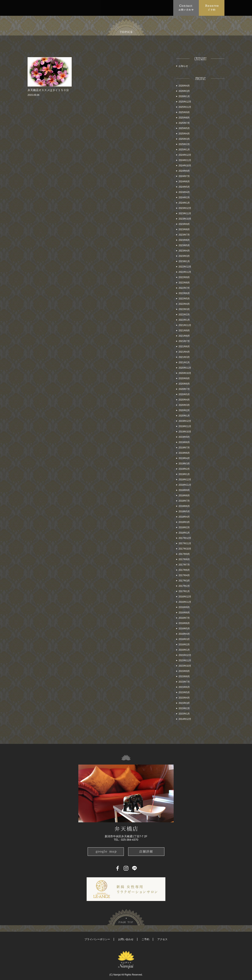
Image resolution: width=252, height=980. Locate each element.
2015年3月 (184, 703)
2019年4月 (184, 458)
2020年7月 (184, 389)
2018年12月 (185, 480)
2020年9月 (184, 378)
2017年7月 (184, 565)
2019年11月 (185, 426)
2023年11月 (185, 213)
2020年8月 (184, 384)
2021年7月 (184, 341)
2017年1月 (184, 591)
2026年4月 (184, 86)
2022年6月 (184, 293)
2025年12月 (185, 102)
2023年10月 (185, 219)
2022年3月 (184, 309)
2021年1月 (184, 362)
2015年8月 (184, 676)
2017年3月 (184, 581)
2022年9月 (184, 277)
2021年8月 (184, 336)
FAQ (98, 8)
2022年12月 (185, 267)
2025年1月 (184, 150)
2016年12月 (185, 597)
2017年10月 (185, 549)
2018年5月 (184, 511)
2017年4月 (184, 575)
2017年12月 (185, 538)
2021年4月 (184, 352)
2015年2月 (184, 708)
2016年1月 (184, 650)
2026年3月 (184, 91)
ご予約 (145, 939)
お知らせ (183, 66)
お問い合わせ (126, 939)
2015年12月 (185, 655)
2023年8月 (184, 229)
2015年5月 (184, 692)
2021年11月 (185, 325)
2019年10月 (185, 432)
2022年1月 (184, 320)
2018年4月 (184, 517)
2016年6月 (184, 623)
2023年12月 (185, 208)
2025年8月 (184, 118)
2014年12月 (185, 719)
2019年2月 (184, 469)
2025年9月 (184, 112)
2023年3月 (184, 256)
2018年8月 (184, 496)
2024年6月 (184, 182)
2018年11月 (185, 485)
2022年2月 (184, 315)
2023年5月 (184, 245)
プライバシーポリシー (97, 939)
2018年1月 (184, 533)
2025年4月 (184, 134)
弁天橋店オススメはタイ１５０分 (48, 90)
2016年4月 (184, 634)
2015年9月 (184, 671)
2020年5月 (184, 394)
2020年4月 (184, 400)
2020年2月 (184, 410)
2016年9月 (184, 607)
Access (113, 8)
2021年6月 (184, 347)
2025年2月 (184, 144)
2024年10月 (185, 166)
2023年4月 (184, 251)
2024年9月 (184, 171)
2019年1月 (184, 474)
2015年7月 (184, 682)
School (130, 8)
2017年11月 (185, 543)
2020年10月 (185, 373)
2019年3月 (184, 464)
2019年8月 (184, 442)
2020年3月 (184, 405)
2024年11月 (185, 160)
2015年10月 (185, 666)
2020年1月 (184, 416)
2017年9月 (184, 554)
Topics (64, 8)
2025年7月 (184, 123)
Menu (82, 8)
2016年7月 (184, 618)
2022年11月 (185, 272)
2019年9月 (184, 437)
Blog (149, 8)
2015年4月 (184, 698)
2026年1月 (184, 96)
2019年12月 (185, 421)
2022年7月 (184, 288)
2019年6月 (184, 453)
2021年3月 (184, 357)
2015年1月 (184, 714)
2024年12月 (185, 155)
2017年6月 (184, 570)
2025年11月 (185, 107)
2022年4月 (184, 304)
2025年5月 (184, 128)
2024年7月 (184, 176)
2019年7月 (184, 448)
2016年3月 (184, 639)
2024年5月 (184, 187)
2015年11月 (185, 660)
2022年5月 (184, 299)
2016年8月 (184, 613)
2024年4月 (184, 192)
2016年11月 (185, 602)
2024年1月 (184, 203)
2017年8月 (184, 559)
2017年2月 (184, 586)
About (46, 8)
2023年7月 (184, 235)
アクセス (162, 939)
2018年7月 (184, 501)
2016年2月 (184, 645)
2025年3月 (184, 139)
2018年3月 (184, 522)
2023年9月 (184, 224)
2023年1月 (184, 261)
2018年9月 (184, 490)
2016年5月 (184, 629)
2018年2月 (184, 527)
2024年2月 (184, 197)
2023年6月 (184, 240)
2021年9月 (184, 331)
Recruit (166, 8)
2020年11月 (185, 368)
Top (32, 8)
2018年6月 (184, 506)
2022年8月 (184, 283)
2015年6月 (184, 687)
